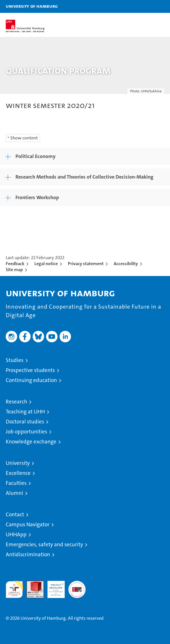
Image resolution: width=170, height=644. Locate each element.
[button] (148, 6)
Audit (32, 584)
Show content (24, 138)
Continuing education (31, 380)
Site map (14, 270)
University (18, 463)
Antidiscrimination (28, 554)
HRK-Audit (53, 587)
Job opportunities (26, 432)
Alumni (14, 493)
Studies (15, 360)
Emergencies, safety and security (44, 544)
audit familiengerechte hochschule (14, 589)
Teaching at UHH (25, 412)
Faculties (16, 483)
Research (16, 402)
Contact (15, 514)
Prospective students (30, 370)
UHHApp (16, 534)
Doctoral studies (25, 422)
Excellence (18, 473)
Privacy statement (86, 264)
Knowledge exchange (31, 442)
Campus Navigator (28, 524)
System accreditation (77, 587)
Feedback (15, 264)
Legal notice (46, 264)
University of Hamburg (32, 6)
